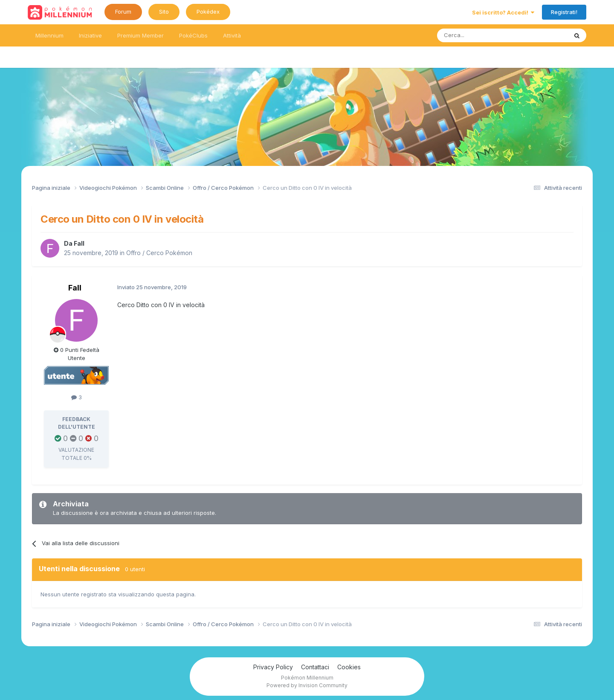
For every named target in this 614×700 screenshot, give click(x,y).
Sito (164, 12)
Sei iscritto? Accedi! (503, 12)
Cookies (349, 667)
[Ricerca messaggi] (482, 35)
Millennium (49, 35)
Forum (123, 12)
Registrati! (564, 12)
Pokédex (208, 12)
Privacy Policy (273, 667)
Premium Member (140, 35)
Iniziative (90, 35)
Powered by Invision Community (307, 685)
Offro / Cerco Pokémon (159, 253)
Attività (232, 35)
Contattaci (315, 667)
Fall (79, 243)
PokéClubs (193, 35)
